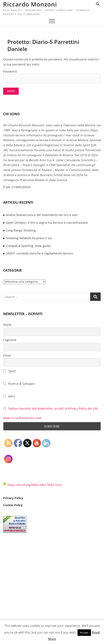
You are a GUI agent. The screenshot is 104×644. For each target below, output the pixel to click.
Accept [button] (84, 632)
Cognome (10, 340)
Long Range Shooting (21, 230)
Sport (9, 371)
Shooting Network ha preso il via (29, 238)
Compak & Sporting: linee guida (28, 246)
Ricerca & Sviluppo (19, 384)
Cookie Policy (13, 505)
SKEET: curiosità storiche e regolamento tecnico (39, 253)
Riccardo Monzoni (30, 4)
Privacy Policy (13, 498)
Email (7, 355)
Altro (9, 396)
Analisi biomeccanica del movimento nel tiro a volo (42, 215)
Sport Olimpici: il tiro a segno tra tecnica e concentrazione (47, 223)
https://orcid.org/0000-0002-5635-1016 (32, 485)
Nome (7, 325)
